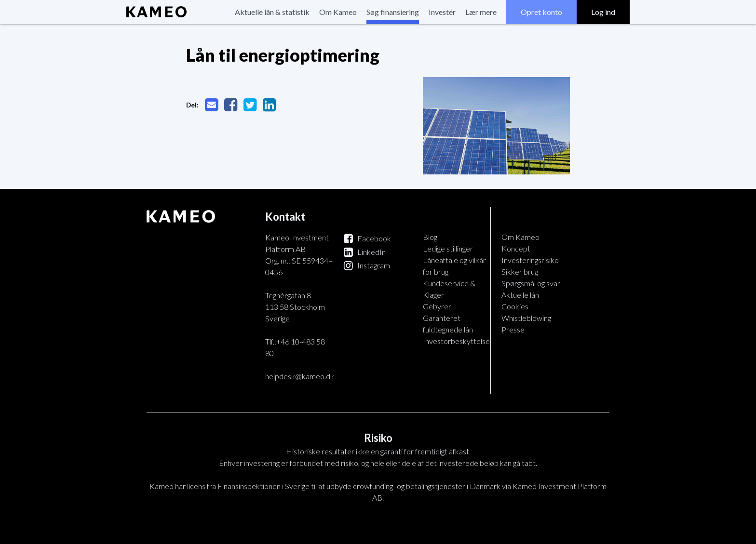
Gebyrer (437, 306)
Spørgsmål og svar (531, 283)
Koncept (516, 248)
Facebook (367, 238)
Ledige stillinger (448, 248)
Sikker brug (520, 272)
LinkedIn (365, 252)
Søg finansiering (393, 12)
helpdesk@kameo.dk (300, 376)
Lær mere (481, 12)
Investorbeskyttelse (456, 341)
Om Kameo (338, 12)
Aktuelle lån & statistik (272, 12)
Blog (430, 237)
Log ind (603, 12)
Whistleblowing (526, 318)
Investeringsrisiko (530, 260)
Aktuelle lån (520, 295)
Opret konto (541, 12)
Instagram (367, 265)
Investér (442, 12)
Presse (513, 329)
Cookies (515, 306)
